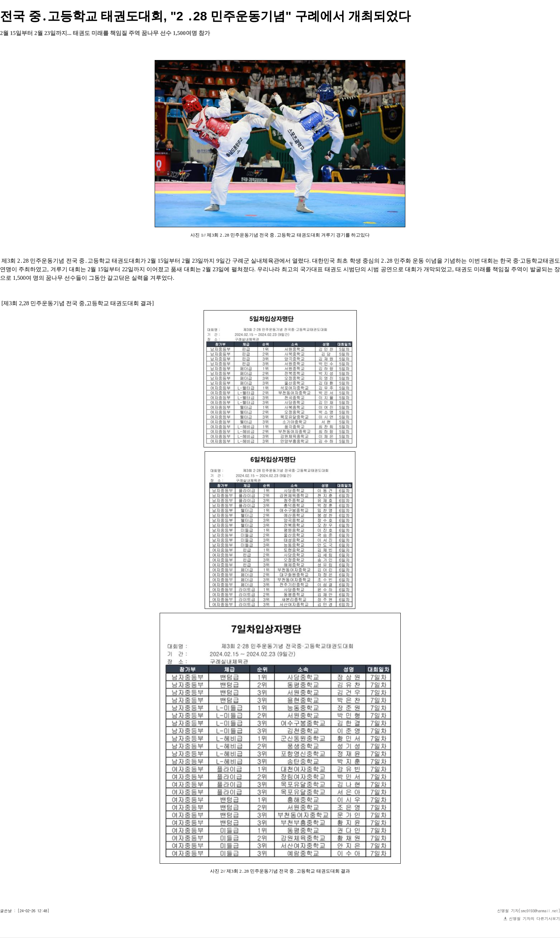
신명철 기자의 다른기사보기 (534, 919)
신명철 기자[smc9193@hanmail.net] (529, 911)
